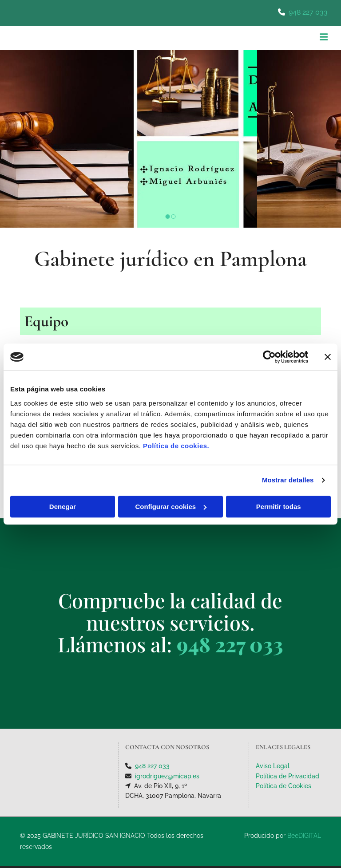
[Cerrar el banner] (328, 357)
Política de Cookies (284, 786)
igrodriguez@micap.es (167, 776)
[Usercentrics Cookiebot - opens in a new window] (269, 357)
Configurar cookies (171, 507)
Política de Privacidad (287, 776)
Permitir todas (279, 507)
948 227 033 (308, 12)
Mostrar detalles (288, 480)
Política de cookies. (176, 446)
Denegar (63, 507)
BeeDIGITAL (304, 836)
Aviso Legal (273, 766)
